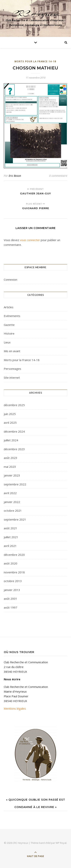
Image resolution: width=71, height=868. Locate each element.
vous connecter (30, 240)
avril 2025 (10, 423)
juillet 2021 (11, 537)
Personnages (12, 369)
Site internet (12, 378)
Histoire (9, 333)
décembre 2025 (14, 405)
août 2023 (11, 458)
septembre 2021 (15, 519)
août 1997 (11, 607)
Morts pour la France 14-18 (35, 61)
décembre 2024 (14, 431)
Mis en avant (12, 351)
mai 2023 (10, 467)
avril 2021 (10, 546)
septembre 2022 (15, 484)
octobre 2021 (13, 511)
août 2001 (11, 599)
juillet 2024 (11, 440)
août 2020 (11, 563)
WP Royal (61, 843)
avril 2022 (10, 493)
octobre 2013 (13, 581)
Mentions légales (15, 708)
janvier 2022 (12, 502)
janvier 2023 (12, 475)
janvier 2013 (12, 590)
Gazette (9, 325)
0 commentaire (58, 176)
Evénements (12, 316)
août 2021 (11, 528)
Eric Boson (15, 176)
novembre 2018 (14, 572)
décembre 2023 (14, 449)
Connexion (11, 279)
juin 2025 (10, 414)
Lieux (7, 342)
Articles (9, 307)
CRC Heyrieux (36, 14)
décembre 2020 (14, 555)
